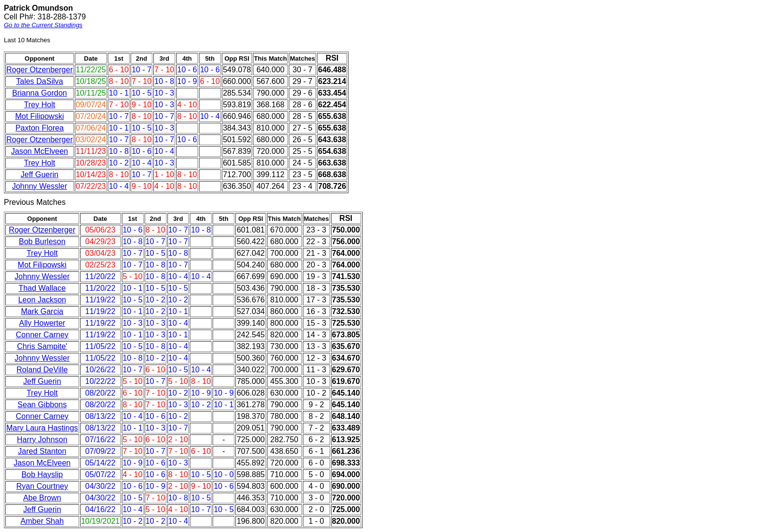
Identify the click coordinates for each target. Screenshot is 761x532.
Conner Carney (42, 335)
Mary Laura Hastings (42, 428)
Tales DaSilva (40, 81)
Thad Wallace (42, 288)
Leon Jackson (42, 300)
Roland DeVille (42, 370)
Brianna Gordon (40, 93)
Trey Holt (39, 105)
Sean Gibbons (42, 405)
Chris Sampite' (42, 346)
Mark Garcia (42, 311)
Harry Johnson (42, 440)
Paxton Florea (40, 128)
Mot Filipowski (39, 116)
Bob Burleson (42, 241)
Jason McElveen (40, 151)
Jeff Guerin (40, 175)
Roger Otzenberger (40, 70)
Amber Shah (42, 521)
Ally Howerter (42, 323)
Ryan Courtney (42, 486)
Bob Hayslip (42, 474)
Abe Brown (42, 498)
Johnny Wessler (40, 186)
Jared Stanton (42, 451)
